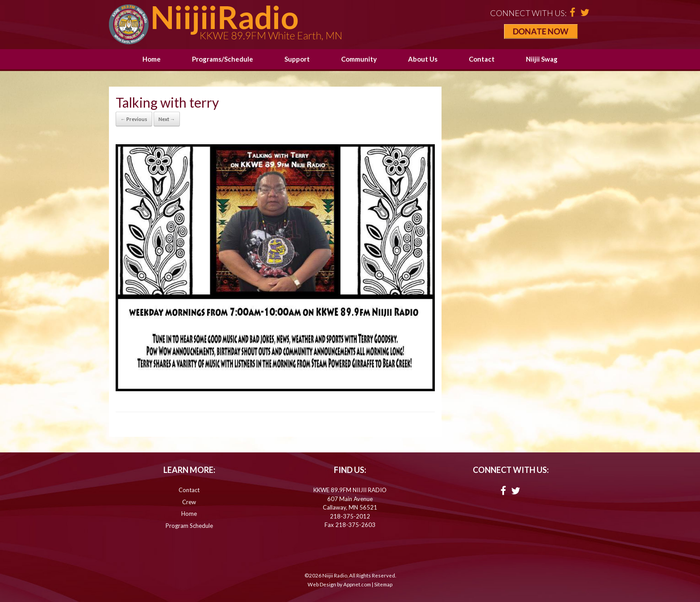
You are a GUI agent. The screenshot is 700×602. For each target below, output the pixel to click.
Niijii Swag (542, 59)
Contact (482, 59)
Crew (189, 502)
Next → (167, 119)
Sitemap (383, 584)
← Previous (134, 119)
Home (152, 59)
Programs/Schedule (223, 59)
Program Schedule (189, 526)
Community (359, 59)
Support (297, 59)
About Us (423, 59)
